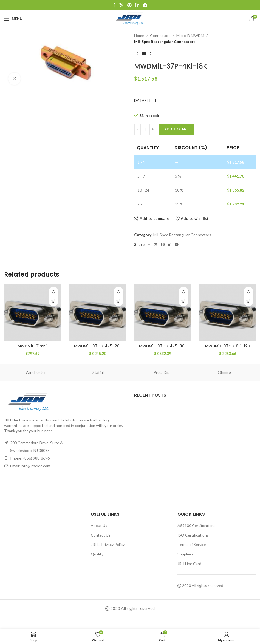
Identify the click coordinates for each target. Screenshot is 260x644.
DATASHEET (145, 100)
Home (139, 35)
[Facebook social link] (114, 5)
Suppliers (185, 554)
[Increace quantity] (153, 129)
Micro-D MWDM (190, 35)
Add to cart (177, 129)
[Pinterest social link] (130, 5)
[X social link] (121, 5)
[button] (53, 301)
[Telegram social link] (145, 5)
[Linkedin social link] (137, 5)
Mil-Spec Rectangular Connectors (165, 42)
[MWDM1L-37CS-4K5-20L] (97, 313)
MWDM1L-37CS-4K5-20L (98, 346)
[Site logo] (130, 18)
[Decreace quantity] (138, 129)
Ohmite (224, 372)
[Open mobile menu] (13, 19)
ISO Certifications (193, 535)
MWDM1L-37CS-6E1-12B (228, 346)
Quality (97, 554)
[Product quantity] (145, 129)
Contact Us (101, 535)
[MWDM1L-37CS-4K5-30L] (162, 313)
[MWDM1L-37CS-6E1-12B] (227, 313)
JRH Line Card (189, 564)
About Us (99, 525)
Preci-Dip (162, 372)
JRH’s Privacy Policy (108, 544)
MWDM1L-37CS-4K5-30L (163, 346)
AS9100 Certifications (197, 525)
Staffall (98, 372)
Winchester (36, 372)
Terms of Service (192, 544)
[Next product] (151, 54)
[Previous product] (137, 54)
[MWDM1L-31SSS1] (32, 313)
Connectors (160, 35)
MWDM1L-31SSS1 (33, 346)
